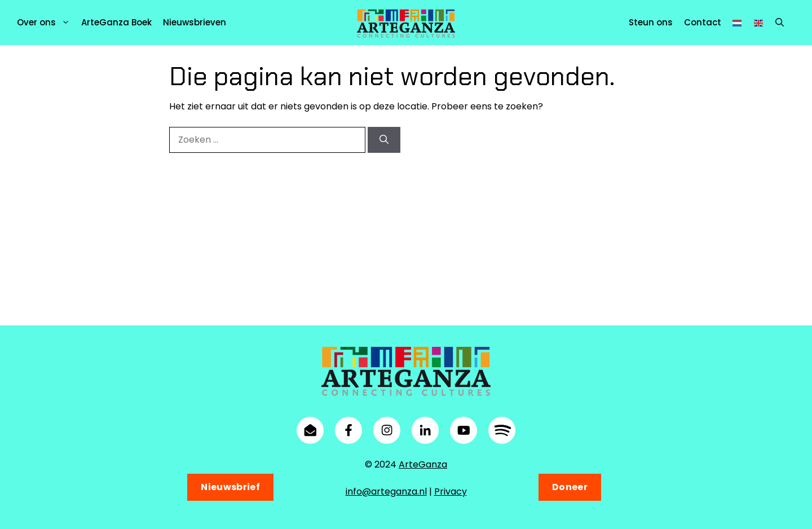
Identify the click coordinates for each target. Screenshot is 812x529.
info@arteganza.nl (386, 491)
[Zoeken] (384, 140)
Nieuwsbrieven (195, 22)
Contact (703, 22)
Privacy (451, 491)
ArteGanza (423, 464)
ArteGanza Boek (116, 22)
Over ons (46, 23)
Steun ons (651, 22)
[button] (780, 23)
